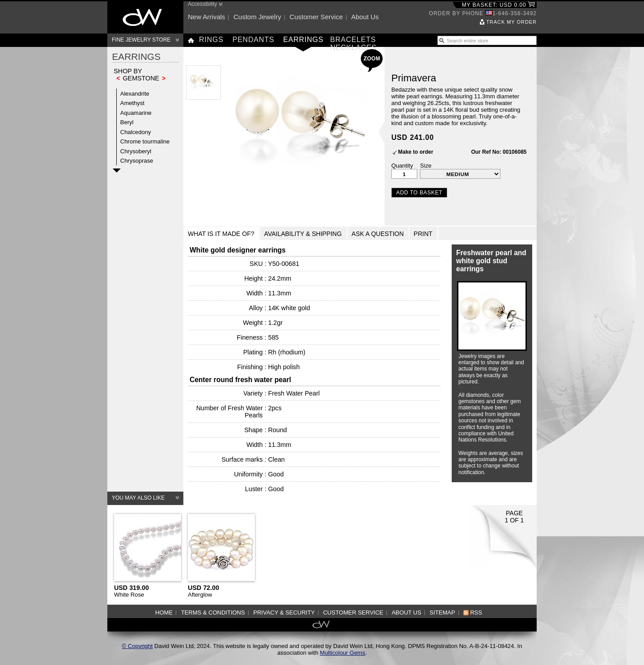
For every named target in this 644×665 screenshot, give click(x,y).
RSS (476, 612)
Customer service (316, 17)
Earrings (303, 40)
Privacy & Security (284, 612)
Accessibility (202, 4)
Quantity (402, 166)
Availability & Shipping (303, 234)
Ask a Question (378, 234)
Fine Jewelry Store (141, 40)
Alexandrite (135, 94)
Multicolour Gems (342, 653)
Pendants (254, 40)
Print (423, 234)
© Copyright (138, 646)
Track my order (511, 22)
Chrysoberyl (136, 151)
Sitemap (443, 612)
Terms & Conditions (213, 612)
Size (426, 166)
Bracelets (353, 40)
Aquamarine (136, 113)
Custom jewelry (257, 17)
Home (164, 612)
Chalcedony (136, 132)
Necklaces (353, 48)
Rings (211, 40)
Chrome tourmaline (145, 141)
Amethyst (132, 103)
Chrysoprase (137, 161)
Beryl (127, 122)
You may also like (138, 498)
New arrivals (206, 17)
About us (365, 17)
